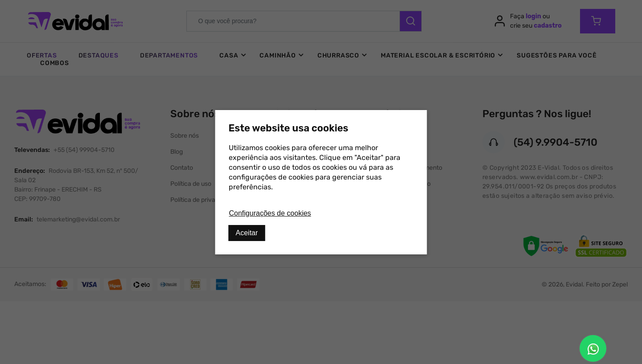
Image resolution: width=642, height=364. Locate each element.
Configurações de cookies (270, 213)
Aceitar (247, 233)
